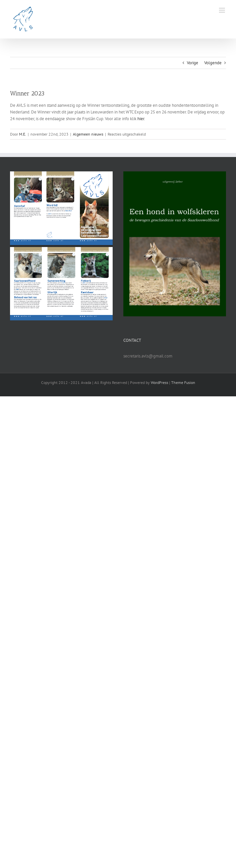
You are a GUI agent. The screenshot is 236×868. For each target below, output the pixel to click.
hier (141, 119)
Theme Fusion (183, 382)
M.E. (23, 134)
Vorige (193, 63)
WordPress (159, 382)
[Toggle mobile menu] (222, 10)
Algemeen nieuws (88, 134)
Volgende (213, 63)
